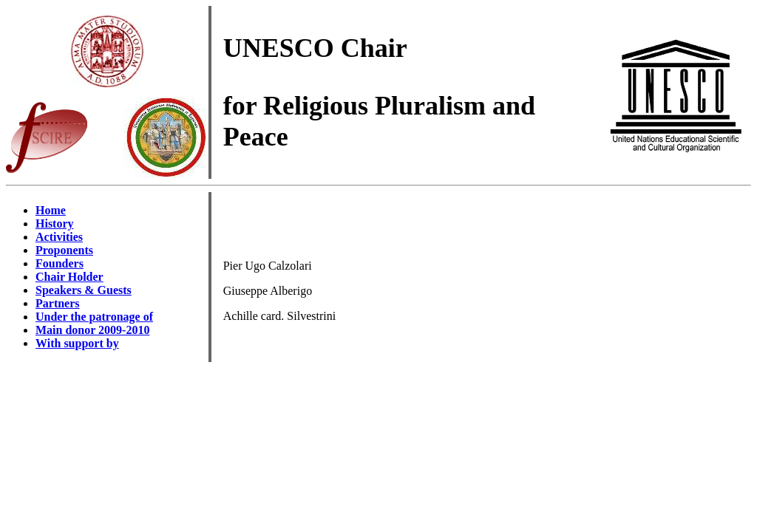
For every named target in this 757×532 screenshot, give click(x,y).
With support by (77, 343)
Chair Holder (69, 277)
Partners (58, 303)
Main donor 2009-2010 (92, 330)
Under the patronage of (94, 317)
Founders (60, 263)
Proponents (64, 250)
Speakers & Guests (84, 290)
